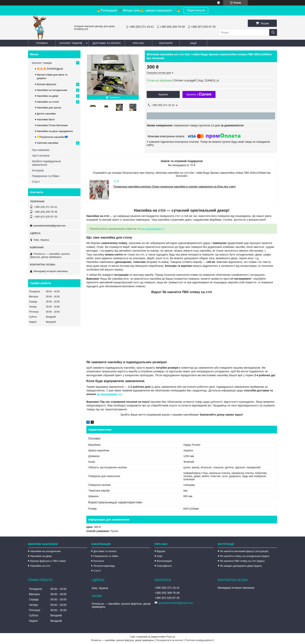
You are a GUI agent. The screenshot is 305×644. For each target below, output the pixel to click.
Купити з (199, 94)
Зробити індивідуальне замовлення (46, 163)
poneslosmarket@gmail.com (50, 226)
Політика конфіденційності (200, 640)
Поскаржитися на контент (169, 640)
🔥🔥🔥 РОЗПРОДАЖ (50, 69)
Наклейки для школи (49, 108)
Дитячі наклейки (46, 114)
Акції (193, 43)
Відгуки (161, 551)
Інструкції (38, 170)
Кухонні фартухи (46, 84)
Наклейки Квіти (46, 119)
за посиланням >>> (153, 229)
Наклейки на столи (48, 102)
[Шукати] (273, 32)
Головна (42, 43)
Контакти (166, 43)
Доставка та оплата (107, 43)
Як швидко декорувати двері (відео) (241, 566)
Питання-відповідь (104, 566)
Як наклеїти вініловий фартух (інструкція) (244, 551)
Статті (36, 182)
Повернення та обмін (106, 556)
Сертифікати (164, 566)
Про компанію (41, 150)
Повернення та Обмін (46, 176)
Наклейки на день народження (55, 131)
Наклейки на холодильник (52, 90)
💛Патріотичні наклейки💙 (52, 137)
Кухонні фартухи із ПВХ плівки (48, 561)
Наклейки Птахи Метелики (52, 125)
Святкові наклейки (48, 143)
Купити (163, 94)
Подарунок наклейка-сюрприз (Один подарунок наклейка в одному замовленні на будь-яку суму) (175, 187)
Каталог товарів (71, 43)
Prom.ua (171, 637)
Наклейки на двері (48, 96)
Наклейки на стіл (40, 566)
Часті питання (41, 156)
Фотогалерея (164, 561)
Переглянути (196, 10)
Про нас (138, 43)
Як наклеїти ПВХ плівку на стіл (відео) (242, 561)
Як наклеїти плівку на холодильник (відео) (245, 556)
